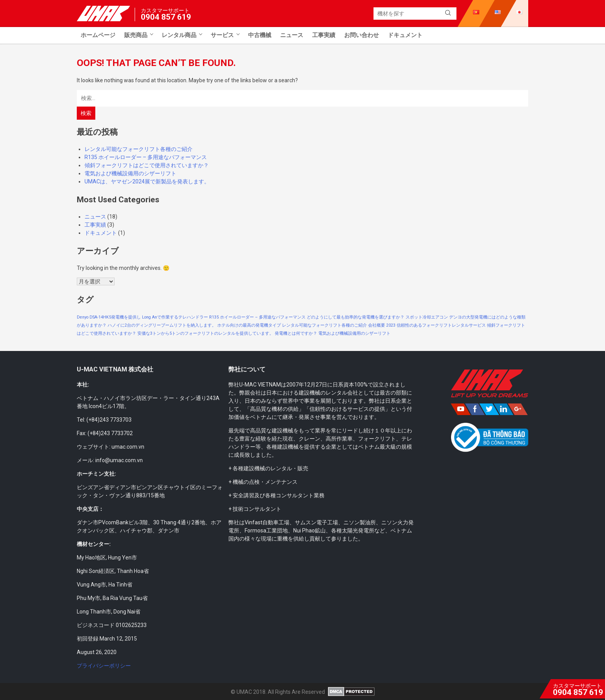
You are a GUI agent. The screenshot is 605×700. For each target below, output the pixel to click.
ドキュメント (405, 35)
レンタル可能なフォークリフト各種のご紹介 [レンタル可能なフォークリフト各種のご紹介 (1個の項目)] (324, 325)
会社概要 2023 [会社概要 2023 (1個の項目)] (382, 325)
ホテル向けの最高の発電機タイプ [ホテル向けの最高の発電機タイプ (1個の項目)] (249, 325)
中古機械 (260, 35)
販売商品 (136, 35)
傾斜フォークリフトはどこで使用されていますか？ (147, 165)
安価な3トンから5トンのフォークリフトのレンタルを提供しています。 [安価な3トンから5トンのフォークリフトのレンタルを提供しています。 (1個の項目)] (205, 333)
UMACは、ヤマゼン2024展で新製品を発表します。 (147, 181)
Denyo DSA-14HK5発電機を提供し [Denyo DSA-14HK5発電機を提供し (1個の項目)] (109, 317)
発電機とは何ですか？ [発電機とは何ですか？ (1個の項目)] (296, 333)
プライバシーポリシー (104, 666)
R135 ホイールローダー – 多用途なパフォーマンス (146, 157)
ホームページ (98, 35)
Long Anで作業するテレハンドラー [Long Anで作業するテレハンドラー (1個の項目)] (175, 317)
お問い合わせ (362, 35)
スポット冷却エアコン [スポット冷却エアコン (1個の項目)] (427, 317)
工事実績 (324, 35)
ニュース (292, 35)
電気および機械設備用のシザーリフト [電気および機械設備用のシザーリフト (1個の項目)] (354, 333)
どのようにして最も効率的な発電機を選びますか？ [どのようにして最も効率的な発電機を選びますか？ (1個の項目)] (356, 317)
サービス (222, 35)
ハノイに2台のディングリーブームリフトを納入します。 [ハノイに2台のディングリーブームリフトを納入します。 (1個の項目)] (162, 325)
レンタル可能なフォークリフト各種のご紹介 (139, 149)
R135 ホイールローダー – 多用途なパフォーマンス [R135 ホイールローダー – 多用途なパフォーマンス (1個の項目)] (257, 317)
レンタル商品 (179, 35)
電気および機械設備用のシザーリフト (130, 173)
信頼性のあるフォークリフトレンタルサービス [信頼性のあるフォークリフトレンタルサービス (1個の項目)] (441, 325)
